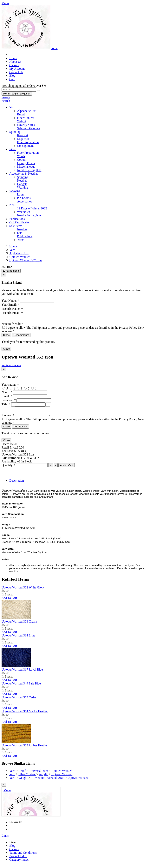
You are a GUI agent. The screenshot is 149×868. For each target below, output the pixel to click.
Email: (7, 398)
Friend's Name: (12, 309)
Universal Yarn (39, 774)
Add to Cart (66, 469)
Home (13, 58)
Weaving (23, 187)
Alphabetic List (27, 111)
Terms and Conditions (23, 856)
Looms (21, 194)
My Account (17, 69)
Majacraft (23, 139)
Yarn (12, 107)
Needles (22, 181)
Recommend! (21, 337)
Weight (22, 121)
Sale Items (16, 226)
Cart (12, 79)
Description (17, 484)
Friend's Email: (12, 313)
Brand (21, 114)
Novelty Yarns (26, 125)
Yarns (21, 240)
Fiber (13, 149)
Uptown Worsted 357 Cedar (19, 701)
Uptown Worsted (62, 774)
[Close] (4, 275)
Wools (21, 156)
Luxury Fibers (26, 163)
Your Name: (10, 301)
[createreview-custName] (30, 394)
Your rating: (10, 386)
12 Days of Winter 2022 (32, 208)
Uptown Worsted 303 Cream (19, 625)
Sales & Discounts (29, 128)
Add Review (20, 430)
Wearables (23, 212)
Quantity (7, 469)
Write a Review (11, 367)
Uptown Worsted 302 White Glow (23, 591)
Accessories (24, 201)
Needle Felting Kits (29, 170)
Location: (9, 402)
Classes (14, 65)
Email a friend (11, 271)
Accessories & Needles (24, 174)
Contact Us (16, 72)
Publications (17, 219)
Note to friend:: (12, 325)
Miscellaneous (26, 167)
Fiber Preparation (28, 142)
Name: (7, 394)
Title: (6, 406)
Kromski (23, 135)
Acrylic (43, 778)
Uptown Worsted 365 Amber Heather (25, 749)
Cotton (21, 160)
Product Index (18, 860)
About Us (15, 62)
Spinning (15, 132)
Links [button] (5, 839)
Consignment (25, 146)
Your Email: (10, 305)
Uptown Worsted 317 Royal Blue (22, 673)
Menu (17, 94)
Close (6, 337)
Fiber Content (26, 118)
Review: (8, 419)
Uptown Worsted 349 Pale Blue (21, 687)
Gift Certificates (19, 222)
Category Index (19, 863)
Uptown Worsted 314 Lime (18, 639)
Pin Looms (24, 198)
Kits (12, 205)
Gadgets (22, 184)
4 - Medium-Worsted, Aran (47, 781)
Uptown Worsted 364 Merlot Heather (25, 715)
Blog (12, 76)
